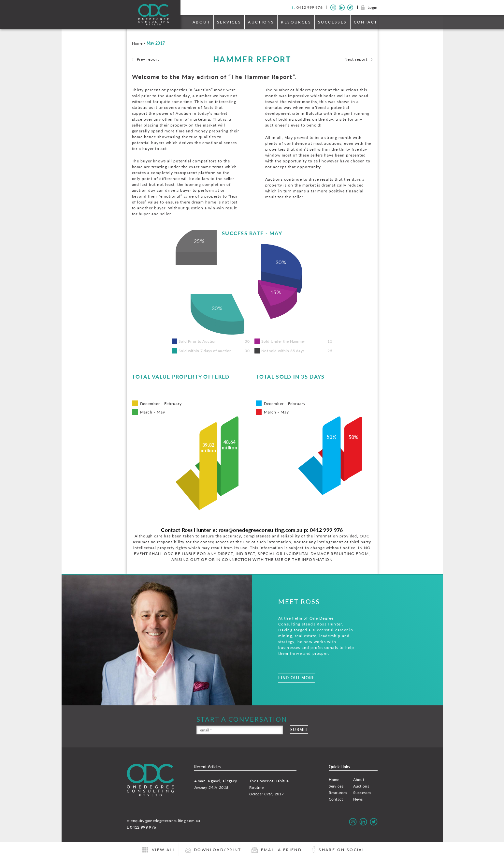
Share (342, 850)
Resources (296, 22)
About (201, 22)
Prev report (148, 59)
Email (281, 850)
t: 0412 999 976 (142, 827)
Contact (366, 22)
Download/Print (218, 850)
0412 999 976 (307, 7)
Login (373, 7)
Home (334, 780)
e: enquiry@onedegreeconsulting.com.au (164, 821)
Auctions (261, 22)
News (358, 799)
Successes (332, 22)
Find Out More (297, 678)
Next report (356, 59)
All (164, 850)
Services (229, 22)
